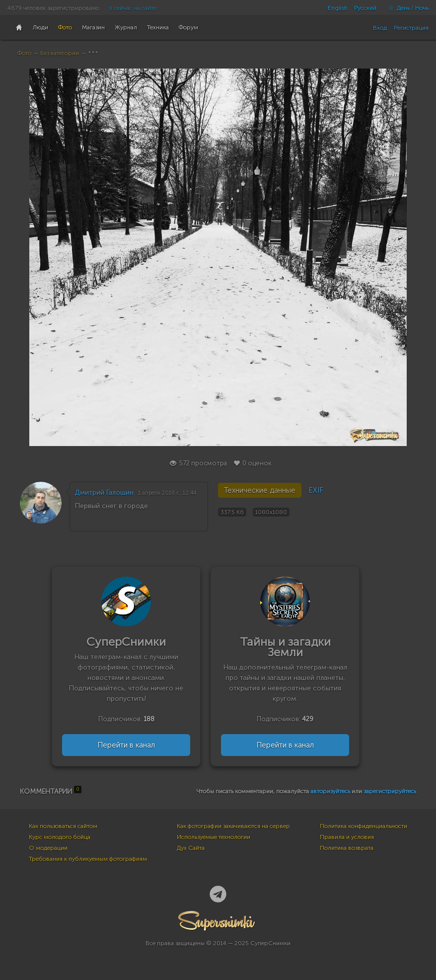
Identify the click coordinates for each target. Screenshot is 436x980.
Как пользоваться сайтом (63, 826)
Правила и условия (347, 837)
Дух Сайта (191, 848)
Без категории (60, 53)
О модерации (48, 848)
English (338, 8)
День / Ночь (406, 8)
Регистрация (411, 28)
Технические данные (260, 490)
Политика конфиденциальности (363, 826)
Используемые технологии (214, 837)
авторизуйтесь (330, 791)
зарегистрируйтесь (390, 791)
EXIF (316, 490)
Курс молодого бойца (60, 837)
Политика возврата (347, 848)
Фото (24, 53)
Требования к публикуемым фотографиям (88, 859)
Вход (380, 28)
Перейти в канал (126, 745)
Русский (365, 8)
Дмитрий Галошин (104, 492)
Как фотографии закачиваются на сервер (233, 826)
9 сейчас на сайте (132, 8)
